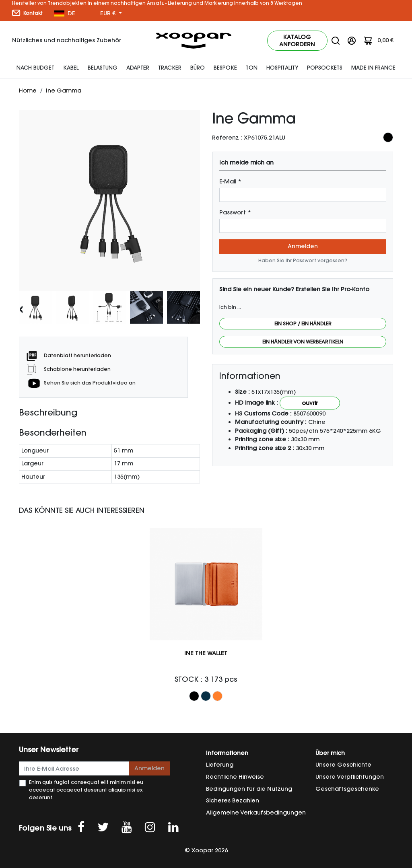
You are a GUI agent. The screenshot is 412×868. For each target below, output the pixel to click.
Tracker (170, 68)
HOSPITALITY (282, 68)
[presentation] (21, 308)
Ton (252, 68)
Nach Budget (35, 68)
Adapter (138, 68)
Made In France (373, 68)
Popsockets (325, 68)
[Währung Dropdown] (111, 14)
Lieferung (220, 765)
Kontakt (27, 13)
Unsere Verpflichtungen (350, 777)
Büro (198, 68)
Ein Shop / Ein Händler (303, 324)
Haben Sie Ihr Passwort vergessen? (303, 260)
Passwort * (235, 212)
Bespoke (225, 68)
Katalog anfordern (297, 41)
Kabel (71, 68)
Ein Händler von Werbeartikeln (303, 342)
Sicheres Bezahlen (233, 800)
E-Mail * (230, 181)
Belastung (103, 68)
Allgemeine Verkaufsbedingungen (256, 812)
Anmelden (303, 246)
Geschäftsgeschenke (347, 789)
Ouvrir (310, 403)
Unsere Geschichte (343, 765)
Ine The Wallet (206, 653)
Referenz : (227, 138)
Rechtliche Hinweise (235, 777)
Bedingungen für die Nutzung (249, 789)
